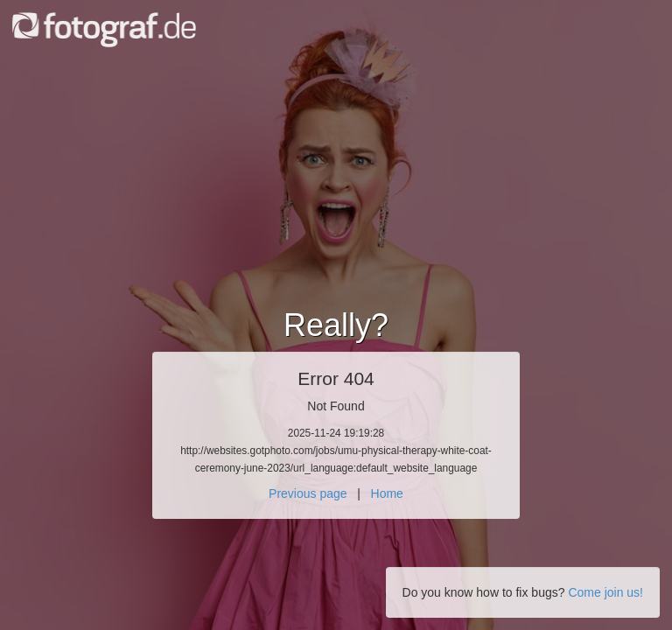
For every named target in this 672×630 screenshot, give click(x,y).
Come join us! (605, 592)
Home (387, 493)
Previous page (308, 493)
